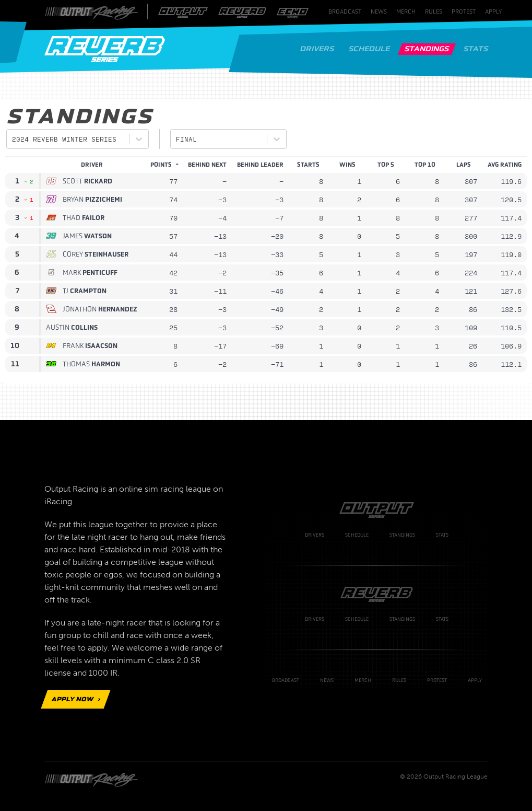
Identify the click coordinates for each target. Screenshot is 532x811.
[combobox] (14, 139)
